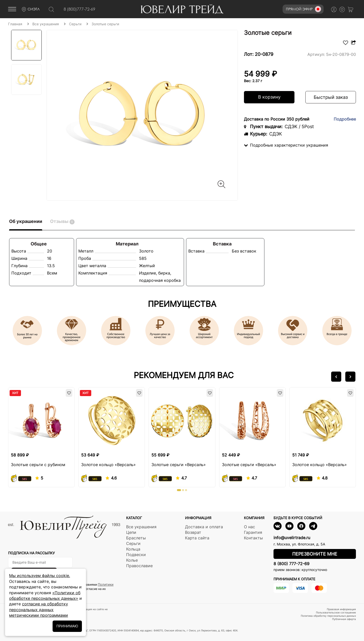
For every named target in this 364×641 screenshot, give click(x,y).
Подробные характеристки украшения (286, 145)
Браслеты (136, 538)
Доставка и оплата (204, 527)
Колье (132, 560)
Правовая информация (341, 609)
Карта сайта (197, 538)
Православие (139, 566)
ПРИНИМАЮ (67, 626)
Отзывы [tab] (62, 222)
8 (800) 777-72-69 (291, 564)
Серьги (133, 543)
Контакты (253, 538)
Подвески (136, 555)
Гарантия (253, 532)
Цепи (131, 532)
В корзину (269, 97)
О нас (249, 527)
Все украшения (141, 527)
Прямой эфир (303, 9)
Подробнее (345, 119)
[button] (336, 377)
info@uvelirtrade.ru (292, 538)
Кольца (133, 549)
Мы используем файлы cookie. (40, 576)
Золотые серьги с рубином (38, 465)
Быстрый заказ (331, 97)
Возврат (193, 532)
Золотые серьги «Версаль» (179, 465)
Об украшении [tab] (26, 221)
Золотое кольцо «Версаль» (108, 465)
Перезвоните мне (315, 554)
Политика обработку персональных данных (328, 616)
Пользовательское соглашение (336, 612)
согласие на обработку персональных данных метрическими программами (39, 610)
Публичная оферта (344, 619)
